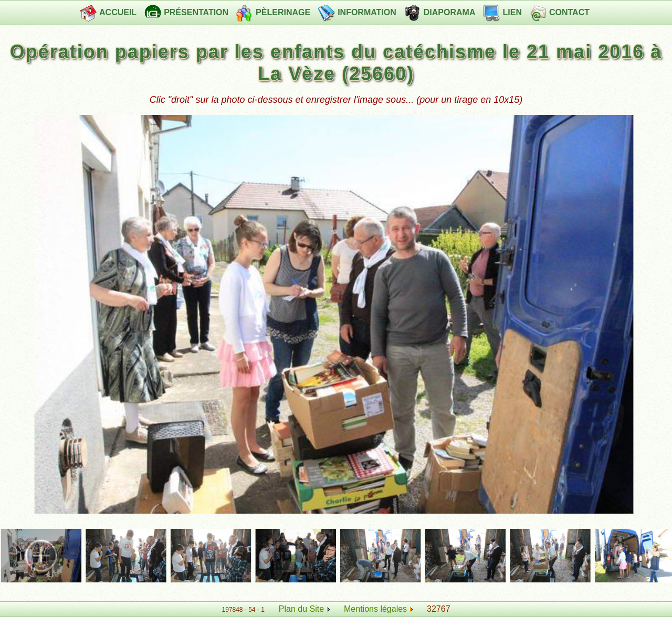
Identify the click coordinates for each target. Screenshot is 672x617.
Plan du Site (301, 609)
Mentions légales (378, 609)
